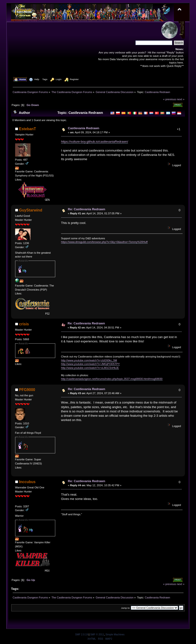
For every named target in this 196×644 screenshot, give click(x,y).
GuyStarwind (31, 210)
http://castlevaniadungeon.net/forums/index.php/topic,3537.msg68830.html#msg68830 (112, 379)
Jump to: (126, 608)
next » (181, 99)
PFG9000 (27, 390)
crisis (24, 324)
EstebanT (28, 129)
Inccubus (27, 482)
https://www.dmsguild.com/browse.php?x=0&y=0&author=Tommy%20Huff (104, 242)
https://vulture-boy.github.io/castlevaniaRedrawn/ (95, 142)
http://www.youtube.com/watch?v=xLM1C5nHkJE (90, 368)
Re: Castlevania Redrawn (87, 209)
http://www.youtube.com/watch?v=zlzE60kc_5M (89, 360)
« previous (170, 99)
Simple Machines (115, 635)
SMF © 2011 (97, 635)
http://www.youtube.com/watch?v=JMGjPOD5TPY (90, 364)
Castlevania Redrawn (84, 128)
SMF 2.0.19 (82, 635)
